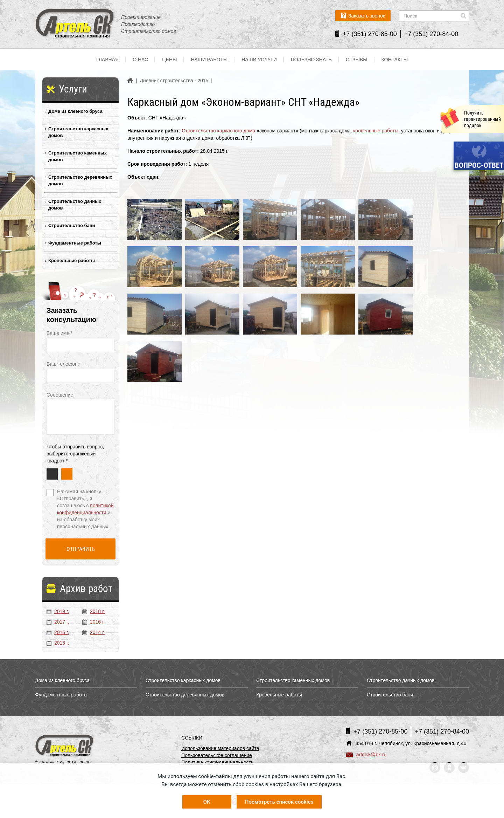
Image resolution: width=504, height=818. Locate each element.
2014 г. (93, 632)
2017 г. (58, 622)
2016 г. (93, 622)
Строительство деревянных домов (80, 180)
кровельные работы (376, 131)
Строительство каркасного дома (218, 131)
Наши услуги (259, 60)
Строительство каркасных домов (78, 132)
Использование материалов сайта (220, 748)
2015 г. (58, 632)
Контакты (395, 60)
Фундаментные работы (75, 243)
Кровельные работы (72, 260)
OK (207, 802)
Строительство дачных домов (75, 205)
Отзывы (357, 60)
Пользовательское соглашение (217, 755)
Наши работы (209, 60)
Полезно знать (311, 60)
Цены (169, 60)
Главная (107, 60)
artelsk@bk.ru (366, 755)
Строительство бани (72, 225)
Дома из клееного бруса (75, 111)
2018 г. (93, 611)
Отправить (81, 549)
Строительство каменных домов (78, 156)
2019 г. (58, 611)
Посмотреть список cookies (279, 802)
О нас (140, 60)
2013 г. (58, 643)
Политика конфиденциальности (218, 762)
